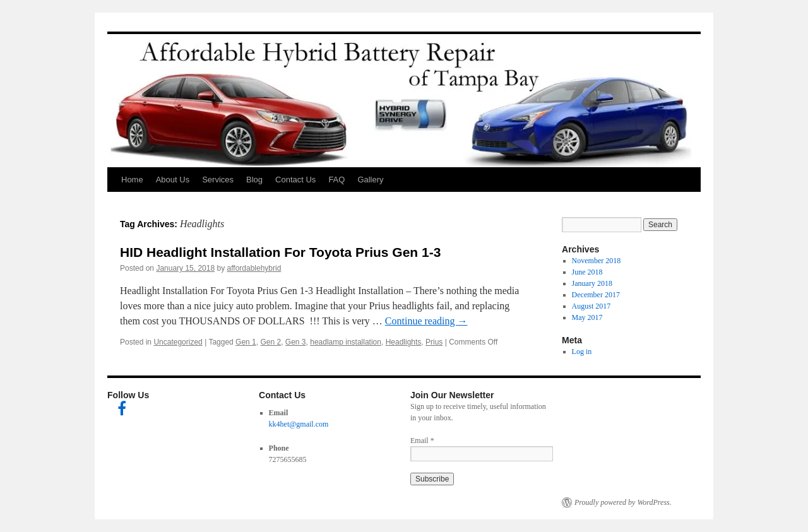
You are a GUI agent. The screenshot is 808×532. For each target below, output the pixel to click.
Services (218, 180)
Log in (582, 352)
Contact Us (295, 180)
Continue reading (426, 321)
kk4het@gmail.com (299, 424)
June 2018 (587, 272)
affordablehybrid (254, 268)
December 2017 (596, 295)
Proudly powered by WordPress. (623, 502)
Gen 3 (296, 342)
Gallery (370, 180)
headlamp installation (346, 342)
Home (132, 180)
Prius (434, 342)
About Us (173, 180)
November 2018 (597, 261)
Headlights (404, 342)
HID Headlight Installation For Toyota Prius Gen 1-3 (280, 252)
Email (422, 440)
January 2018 (592, 283)
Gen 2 (270, 342)
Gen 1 (246, 342)
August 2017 (591, 306)
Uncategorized (178, 342)
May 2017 (587, 317)
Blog (254, 180)
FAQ (336, 180)
